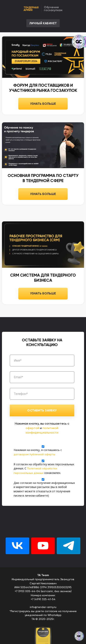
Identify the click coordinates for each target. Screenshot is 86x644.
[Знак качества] (79, 636)
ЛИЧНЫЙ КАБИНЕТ (43, 23)
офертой (32, 428)
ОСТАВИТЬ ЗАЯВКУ (42, 410)
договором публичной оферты (34, 454)
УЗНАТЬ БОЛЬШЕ (43, 104)
